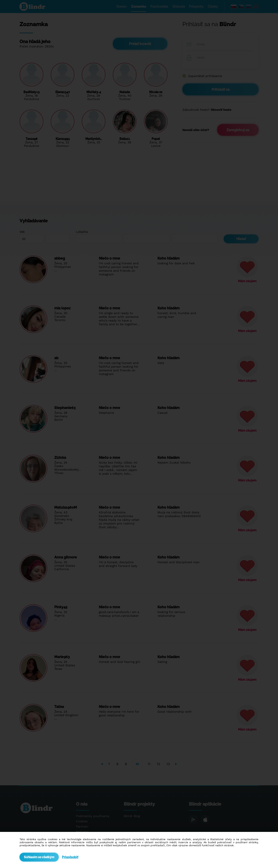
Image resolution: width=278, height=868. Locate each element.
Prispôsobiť (70, 857)
